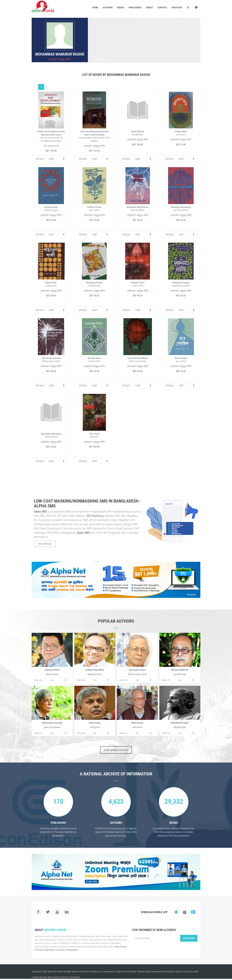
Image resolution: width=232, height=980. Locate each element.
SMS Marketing (95, 516)
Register (177, 8)
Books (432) (39, 680)
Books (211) (124, 733)
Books (121, 8)
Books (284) (81, 680)
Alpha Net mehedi (55, 972)
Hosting (168, 972)
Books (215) (39, 733)
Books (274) (166, 680)
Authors (108, 8)
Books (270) (124, 680)
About (150, 8)
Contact (162, 8)
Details (40, 159)
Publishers (135, 8)
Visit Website (45, 544)
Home (95, 8)
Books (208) (81, 733)
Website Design (144, 972)
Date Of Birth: (101, 60)
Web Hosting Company (58, 977)
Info (52, 680)
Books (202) (166, 733)
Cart (51, 159)
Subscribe (189, 938)
